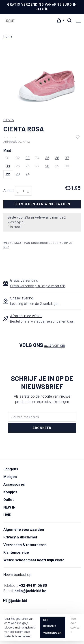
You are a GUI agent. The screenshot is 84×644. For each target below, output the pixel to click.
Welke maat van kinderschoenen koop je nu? (38, 245)
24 (28, 174)
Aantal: (9, 191)
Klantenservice (16, 552)
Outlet (9, 500)
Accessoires (14, 484)
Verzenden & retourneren (25, 545)
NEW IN (9, 507)
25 (18, 166)
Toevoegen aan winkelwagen (42, 204)
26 (28, 166)
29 (57, 166)
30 (67, 166)
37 (67, 158)
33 (28, 158)
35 (47, 158)
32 (18, 158)
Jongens (11, 469)
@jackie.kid (55, 346)
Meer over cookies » (75, 625)
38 (8, 166)
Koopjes (10, 492)
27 (37, 166)
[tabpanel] (42, 78)
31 (8, 158)
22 (8, 174)
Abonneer (42, 428)
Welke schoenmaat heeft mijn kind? (34, 560)
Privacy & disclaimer (20, 537)
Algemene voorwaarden (24, 530)
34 (37, 158)
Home (8, 36)
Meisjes (10, 477)
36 (57, 158)
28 (47, 166)
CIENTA (9, 120)
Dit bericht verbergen (52, 626)
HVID (7, 515)
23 (18, 174)
